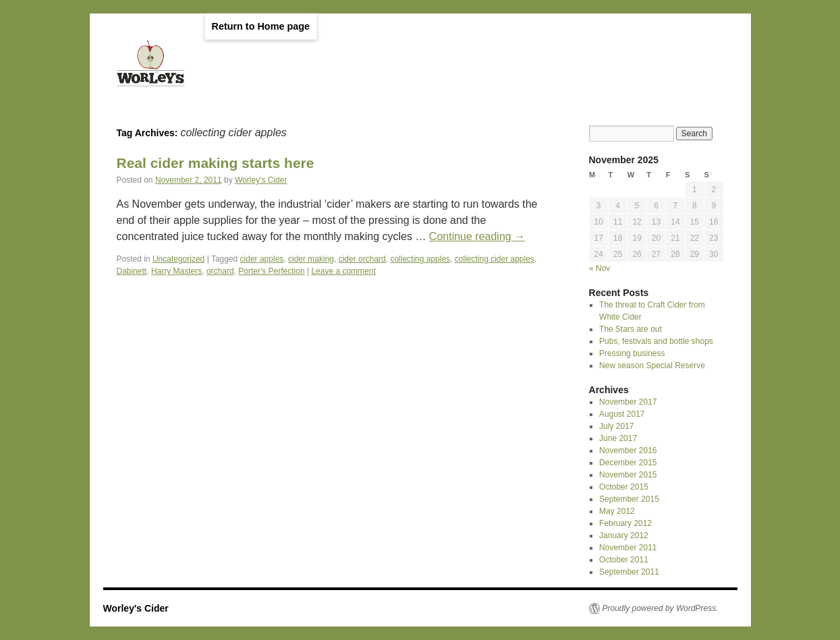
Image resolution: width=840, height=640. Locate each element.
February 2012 (625, 523)
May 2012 (617, 511)
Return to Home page (261, 26)
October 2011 (624, 560)
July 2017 (616, 426)
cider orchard (362, 259)
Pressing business (632, 353)
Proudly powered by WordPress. (661, 608)
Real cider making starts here (216, 163)
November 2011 (628, 548)
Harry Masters (176, 271)
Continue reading (477, 236)
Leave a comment (343, 271)
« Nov (599, 268)
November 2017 (628, 402)
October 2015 (624, 487)
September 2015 (629, 499)
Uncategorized (178, 259)
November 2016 (628, 450)
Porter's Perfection (271, 271)
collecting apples (420, 259)
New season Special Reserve (652, 366)
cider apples (262, 259)
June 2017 (618, 438)
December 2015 (628, 463)
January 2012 (624, 535)
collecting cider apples (495, 259)
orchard (220, 271)
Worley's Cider (261, 180)
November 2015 (628, 475)
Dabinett (132, 271)
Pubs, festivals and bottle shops (656, 341)
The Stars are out (631, 329)
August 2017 (622, 414)
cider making (311, 259)
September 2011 (629, 572)
